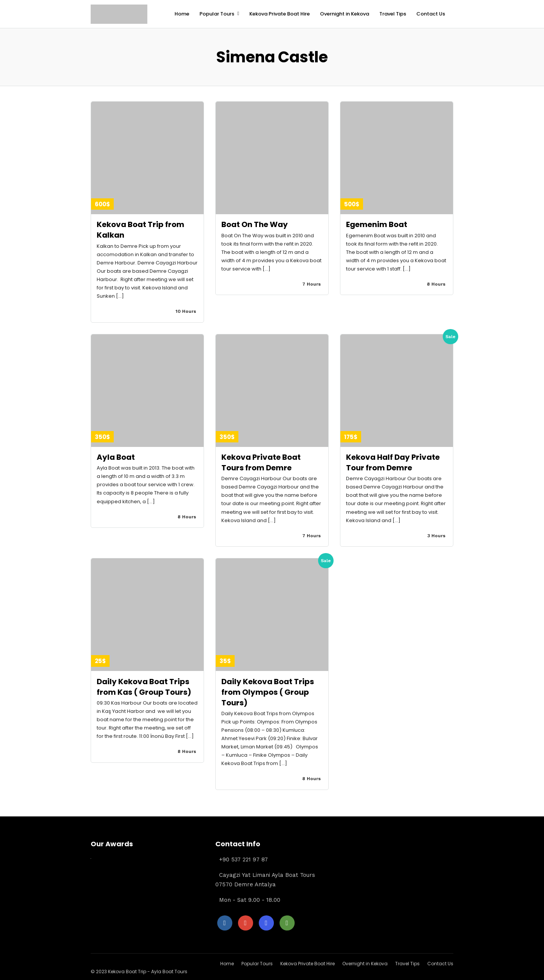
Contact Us (431, 14)
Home (182, 14)
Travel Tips (393, 14)
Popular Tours (217, 14)
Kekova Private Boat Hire (280, 14)
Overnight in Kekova (345, 14)
